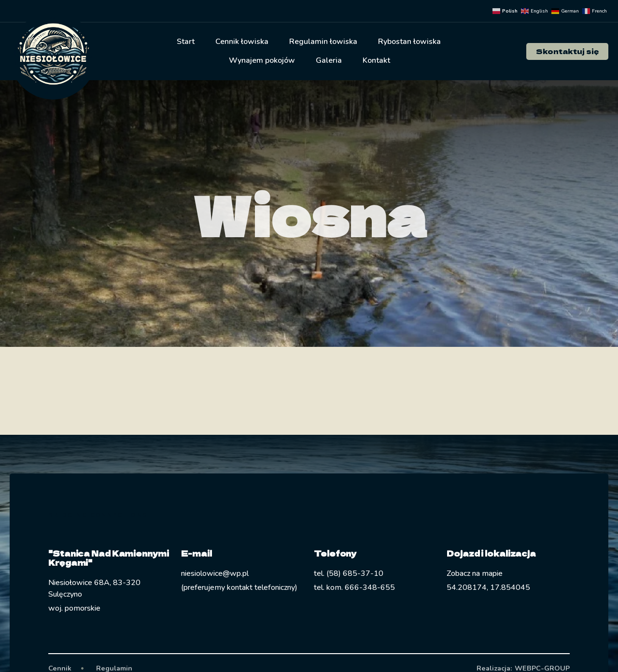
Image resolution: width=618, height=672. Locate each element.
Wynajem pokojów (262, 60)
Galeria (329, 60)
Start (186, 42)
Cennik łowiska (242, 42)
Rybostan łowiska (409, 42)
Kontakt (376, 60)
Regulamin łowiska (323, 42)
